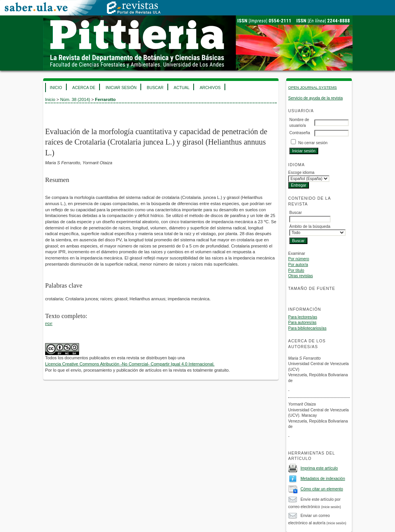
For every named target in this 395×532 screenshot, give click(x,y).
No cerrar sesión (313, 143)
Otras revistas (300, 276)
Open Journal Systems (312, 87)
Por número (299, 259)
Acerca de (84, 88)
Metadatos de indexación (323, 479)
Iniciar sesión (121, 88)
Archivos (210, 88)
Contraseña (300, 133)
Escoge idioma (301, 173)
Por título (296, 270)
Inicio (56, 88)
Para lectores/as (303, 317)
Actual (181, 88)
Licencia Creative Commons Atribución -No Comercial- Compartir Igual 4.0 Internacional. (130, 364)
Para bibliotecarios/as (307, 328)
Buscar (155, 88)
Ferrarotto (105, 99)
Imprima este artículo (319, 468)
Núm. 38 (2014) (75, 99)
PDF (49, 324)
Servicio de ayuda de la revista (316, 98)
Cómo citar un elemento (322, 489)
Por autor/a (298, 265)
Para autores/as (302, 322)
